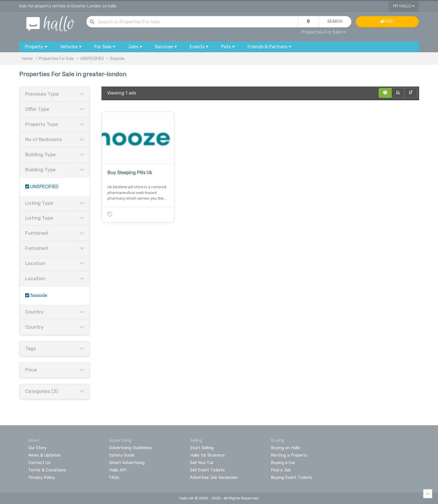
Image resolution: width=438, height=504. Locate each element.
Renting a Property (289, 455)
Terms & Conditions (47, 470)
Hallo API (118, 470)
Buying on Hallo (286, 448)
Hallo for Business (207, 455)
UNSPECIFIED (92, 59)
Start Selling (202, 448)
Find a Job (281, 470)
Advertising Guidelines (131, 448)
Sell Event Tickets (207, 470)
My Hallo (404, 6)
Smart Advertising (127, 463)
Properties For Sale (324, 32)
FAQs (114, 477)
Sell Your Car (202, 463)
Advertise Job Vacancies (214, 477)
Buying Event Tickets (292, 477)
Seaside (117, 59)
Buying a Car (283, 463)
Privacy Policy (42, 477)
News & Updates (45, 455)
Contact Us (39, 463)
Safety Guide (122, 455)
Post (387, 22)
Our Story (37, 448)
